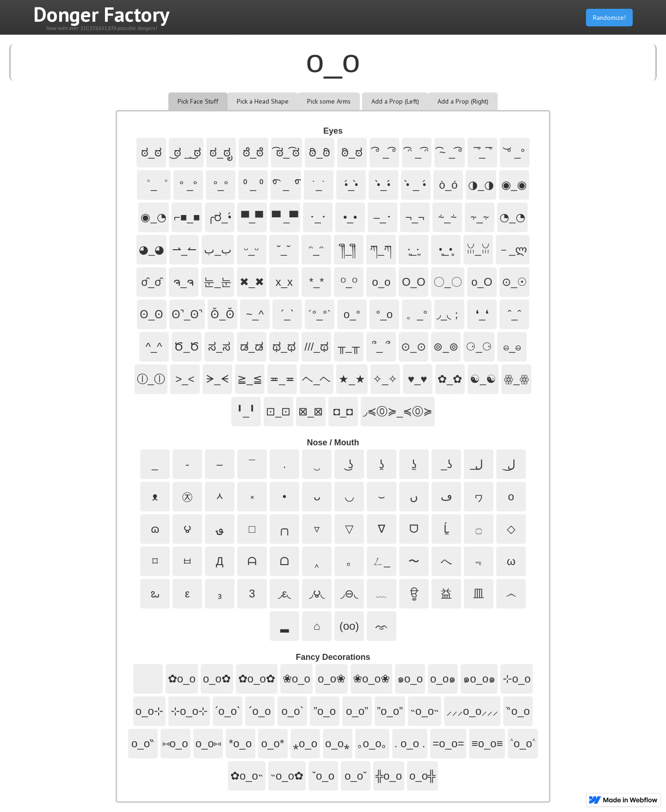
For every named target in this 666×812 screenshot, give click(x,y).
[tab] (198, 101)
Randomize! (609, 18)
